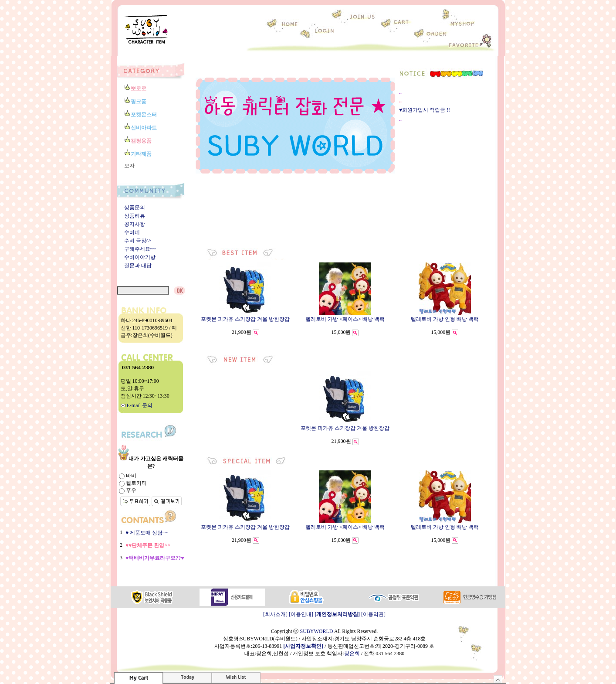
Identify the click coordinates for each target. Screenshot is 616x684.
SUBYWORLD (316, 631)
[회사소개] (275, 614)
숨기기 (498, 679)
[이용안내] (301, 614)
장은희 (352, 653)
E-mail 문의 (137, 405)
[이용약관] (373, 614)
